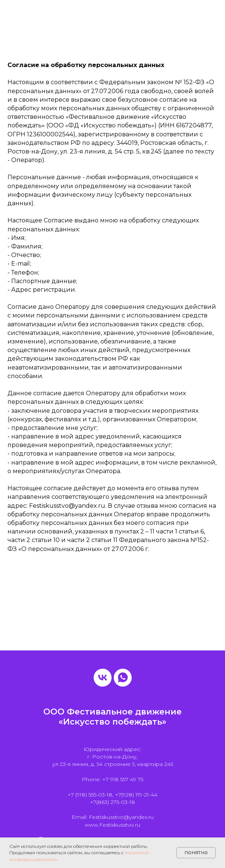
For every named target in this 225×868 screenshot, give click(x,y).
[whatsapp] (123, 678)
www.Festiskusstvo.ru (112, 825)
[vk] (103, 678)
